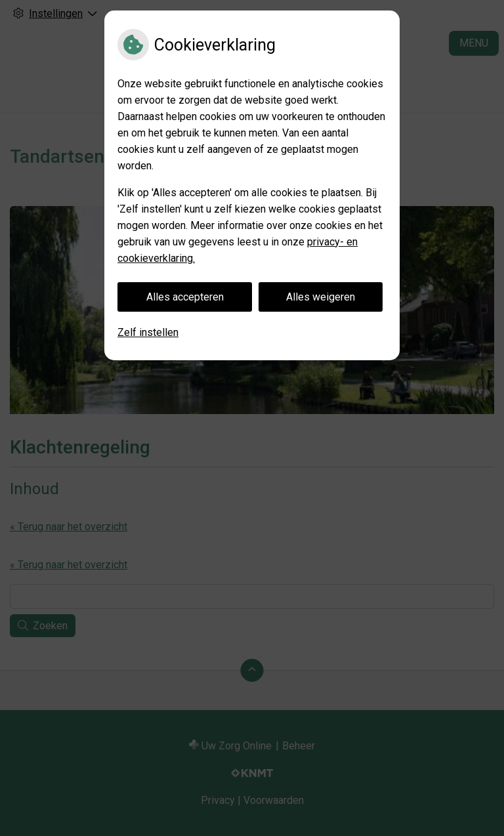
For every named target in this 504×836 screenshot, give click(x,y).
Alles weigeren (321, 297)
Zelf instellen (148, 332)
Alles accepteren (185, 297)
